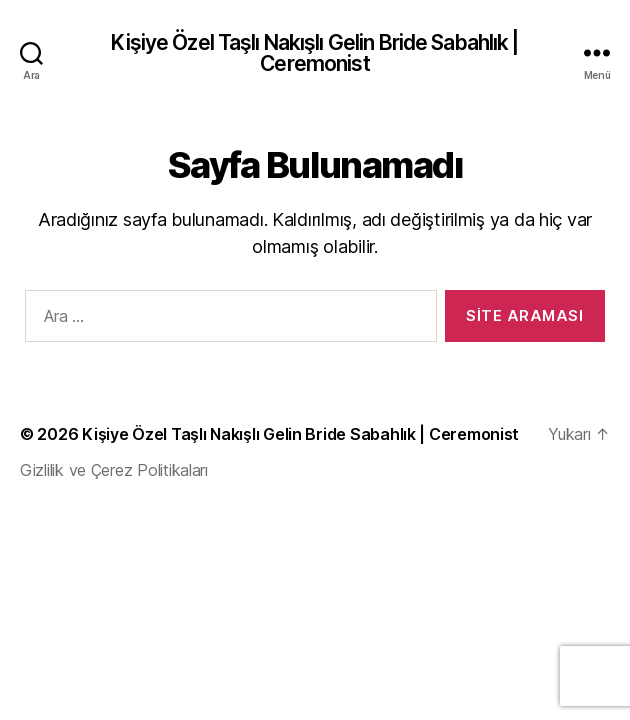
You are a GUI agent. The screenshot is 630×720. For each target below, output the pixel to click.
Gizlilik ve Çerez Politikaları (114, 470)
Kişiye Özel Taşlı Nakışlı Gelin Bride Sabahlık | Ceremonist (314, 53)
